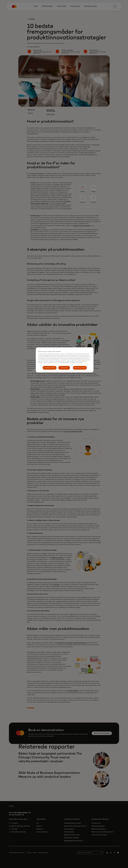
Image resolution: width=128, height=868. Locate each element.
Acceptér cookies (50, 368)
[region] (65, 360)
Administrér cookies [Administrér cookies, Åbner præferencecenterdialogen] (80, 368)
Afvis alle (64, 368)
